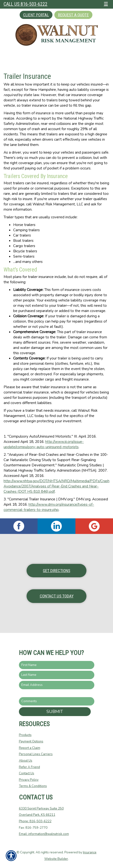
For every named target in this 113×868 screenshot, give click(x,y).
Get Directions (56, 571)
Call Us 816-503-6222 (25, 4)
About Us (26, 761)
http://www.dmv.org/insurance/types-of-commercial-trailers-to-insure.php (49, 507)
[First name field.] (57, 665)
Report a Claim (30, 748)
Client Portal (36, 15)
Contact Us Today (57, 596)
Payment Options (31, 741)
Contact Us (27, 773)
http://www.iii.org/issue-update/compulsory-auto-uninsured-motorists (44, 444)
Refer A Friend (29, 767)
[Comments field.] (57, 701)
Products (25, 735)
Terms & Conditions (33, 786)
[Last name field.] (57, 675)
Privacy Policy (29, 780)
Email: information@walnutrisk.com (44, 834)
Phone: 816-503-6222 (35, 821)
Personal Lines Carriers (36, 754)
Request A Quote (73, 15)
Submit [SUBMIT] (55, 712)
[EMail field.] (57, 685)
